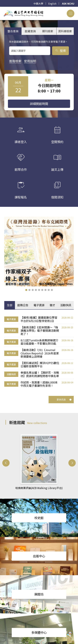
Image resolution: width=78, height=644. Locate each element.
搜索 (60, 51)
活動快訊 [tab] (66, 305)
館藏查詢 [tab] (30, 31)
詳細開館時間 (39, 104)
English (52, 4)
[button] (26, 290)
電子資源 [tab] (39, 305)
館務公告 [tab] (23, 305)
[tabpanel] (39, 352)
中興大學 (38, 4)
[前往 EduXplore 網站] (70, 634)
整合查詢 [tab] (13, 31)
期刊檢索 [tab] (48, 31)
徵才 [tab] (52, 305)
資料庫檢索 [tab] (65, 31)
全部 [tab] (10, 305)
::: (1, 9)
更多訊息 (64, 399)
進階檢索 (15, 61)
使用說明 (30, 61)
